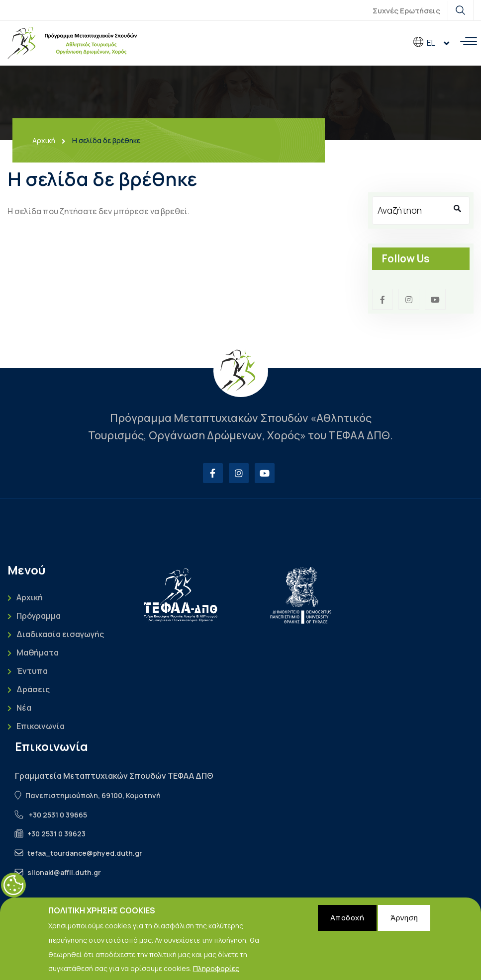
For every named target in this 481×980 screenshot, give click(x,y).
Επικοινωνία (41, 726)
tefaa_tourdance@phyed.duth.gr (85, 853)
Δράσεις (33, 690)
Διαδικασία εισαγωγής (60, 634)
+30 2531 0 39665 (58, 815)
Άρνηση (404, 922)
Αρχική (44, 141)
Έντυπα (32, 671)
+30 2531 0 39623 (56, 834)
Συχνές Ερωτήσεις (406, 11)
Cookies (13, 890)
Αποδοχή (347, 922)
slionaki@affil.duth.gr (64, 872)
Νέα (24, 708)
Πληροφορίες (216, 973)
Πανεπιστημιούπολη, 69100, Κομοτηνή (93, 795)
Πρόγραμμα (39, 616)
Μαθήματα (38, 653)
